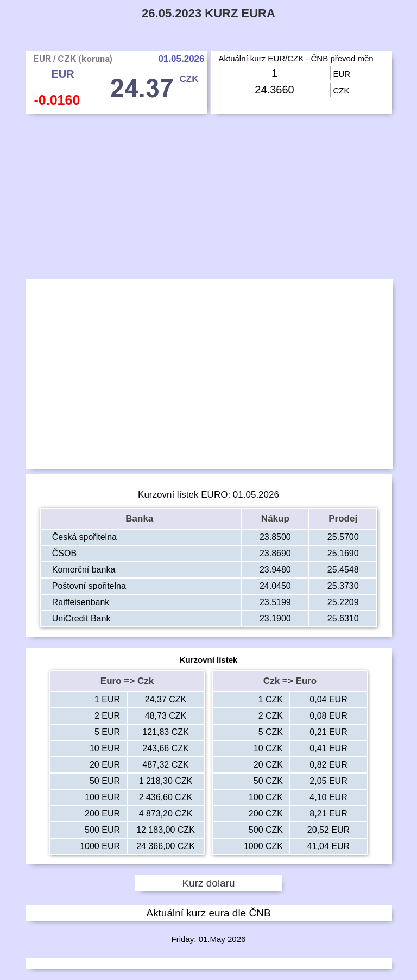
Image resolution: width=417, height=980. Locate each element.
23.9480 (275, 570)
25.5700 (343, 537)
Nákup (275, 519)
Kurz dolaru (208, 883)
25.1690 (343, 553)
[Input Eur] (275, 73)
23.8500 (275, 537)
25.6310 (343, 618)
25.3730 (343, 586)
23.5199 (275, 602)
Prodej (343, 519)
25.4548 (343, 570)
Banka (141, 519)
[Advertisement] (209, 199)
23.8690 (275, 553)
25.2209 (343, 602)
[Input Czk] (275, 90)
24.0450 (275, 586)
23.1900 (275, 618)
